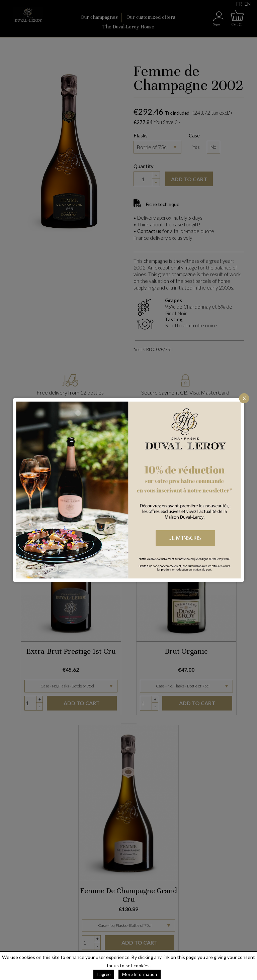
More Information (140, 974)
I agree (104, 974)
